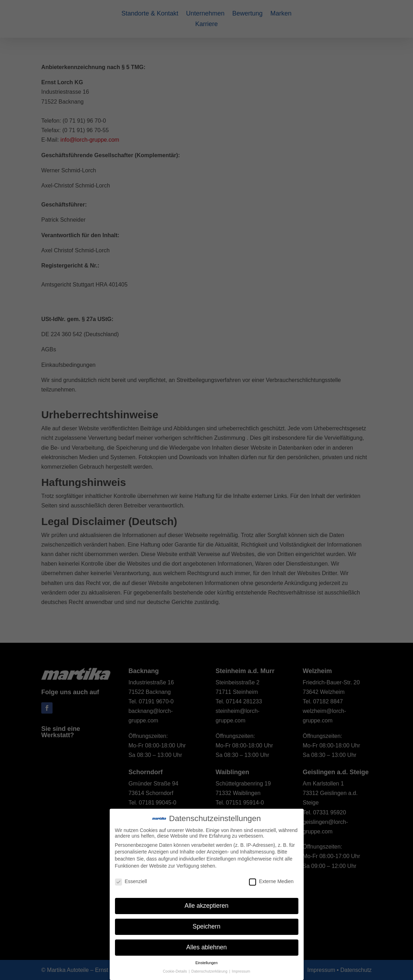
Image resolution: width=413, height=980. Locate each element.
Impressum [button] (241, 971)
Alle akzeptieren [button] (206, 906)
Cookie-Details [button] (175, 971)
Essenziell (131, 881)
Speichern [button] (206, 926)
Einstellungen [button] (206, 963)
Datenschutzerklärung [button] (210, 971)
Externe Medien (271, 881)
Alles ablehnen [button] (206, 947)
